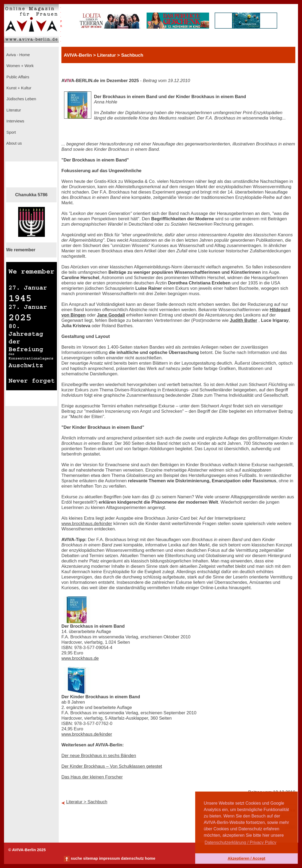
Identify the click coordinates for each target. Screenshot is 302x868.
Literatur (13, 110)
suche (76, 858)
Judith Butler (244, 320)
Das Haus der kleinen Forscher (92, 777)
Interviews (15, 121)
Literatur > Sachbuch (87, 802)
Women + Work (19, 66)
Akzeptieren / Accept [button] (246, 858)
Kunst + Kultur (18, 88)
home (150, 858)
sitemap (90, 858)
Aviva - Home (18, 55)
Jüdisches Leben (21, 99)
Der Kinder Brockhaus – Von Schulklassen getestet (112, 766)
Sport (11, 132)
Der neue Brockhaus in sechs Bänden (99, 756)
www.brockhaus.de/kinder (87, 524)
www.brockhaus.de (80, 658)
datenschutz (132, 858)
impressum (109, 858)
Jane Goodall (111, 315)
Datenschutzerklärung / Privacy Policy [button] (240, 842)
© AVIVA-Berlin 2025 (27, 850)
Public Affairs (17, 77)
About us (14, 143)
